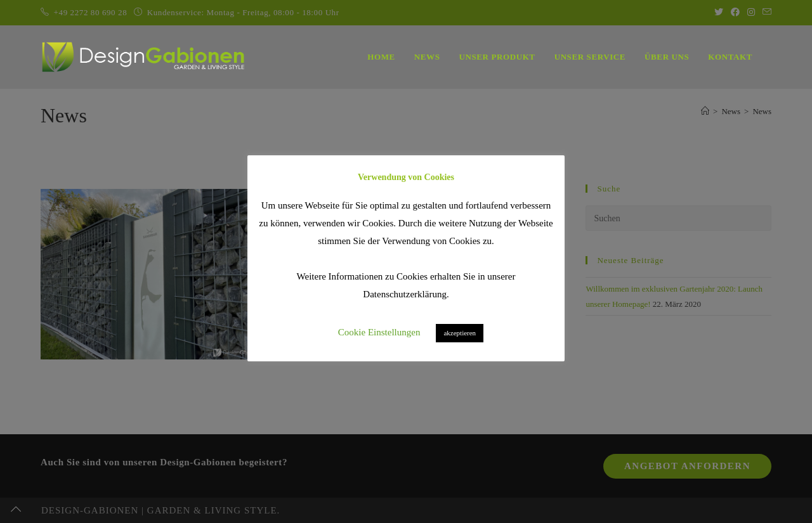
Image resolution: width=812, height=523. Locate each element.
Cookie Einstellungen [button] (379, 332)
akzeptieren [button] (460, 333)
